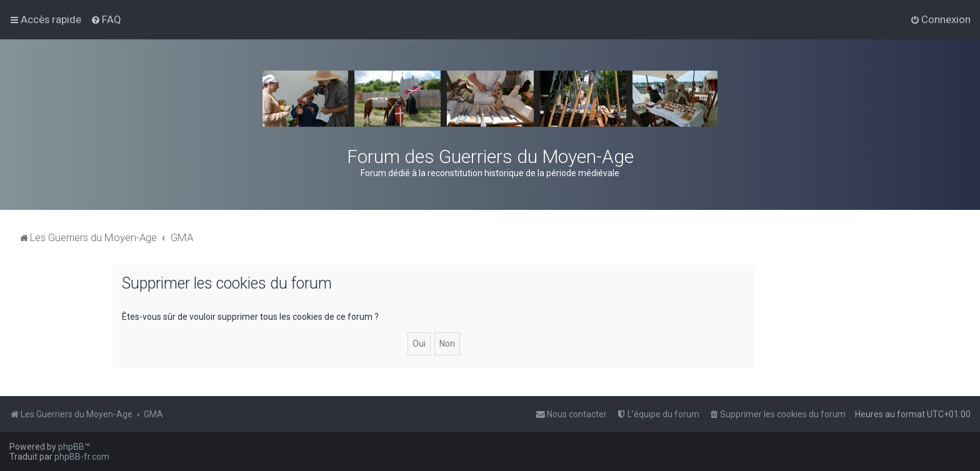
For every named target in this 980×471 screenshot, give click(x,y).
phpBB (71, 447)
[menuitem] (106, 19)
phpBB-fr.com (82, 457)
